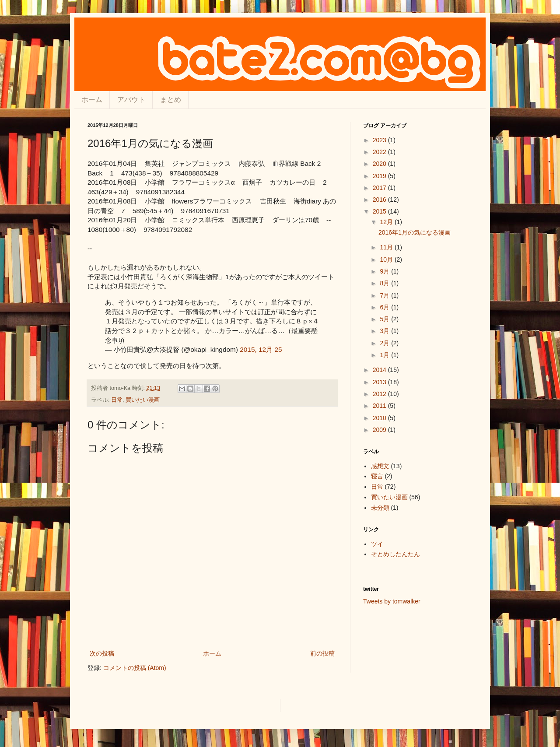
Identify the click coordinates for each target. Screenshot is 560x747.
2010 (380, 418)
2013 (380, 382)
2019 (380, 176)
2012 (380, 394)
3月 (385, 331)
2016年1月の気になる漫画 (415, 232)
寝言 (377, 476)
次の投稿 (102, 653)
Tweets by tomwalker (392, 601)
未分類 (380, 508)
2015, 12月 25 (261, 349)
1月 (385, 355)
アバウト (131, 100)
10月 (387, 260)
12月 (387, 222)
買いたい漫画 (143, 400)
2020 (380, 164)
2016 (380, 200)
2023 (380, 140)
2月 (385, 343)
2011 (380, 406)
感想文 (380, 466)
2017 (380, 188)
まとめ (171, 100)
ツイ (377, 544)
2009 (380, 430)
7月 (385, 295)
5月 (385, 319)
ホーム (92, 100)
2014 (380, 370)
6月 (385, 307)
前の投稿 (322, 653)
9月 (385, 271)
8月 (385, 283)
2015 (380, 211)
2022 (380, 152)
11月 (387, 247)
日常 (117, 400)
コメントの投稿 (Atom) (135, 668)
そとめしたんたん (395, 554)
